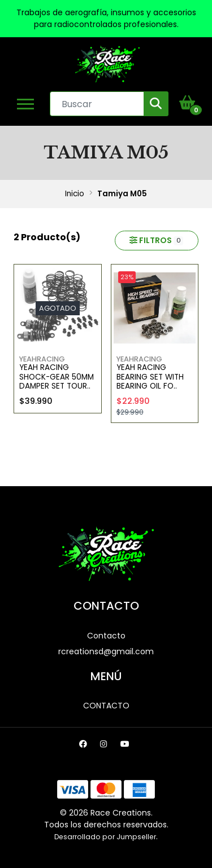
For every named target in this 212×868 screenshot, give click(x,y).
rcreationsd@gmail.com (106, 651)
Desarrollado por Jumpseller (105, 837)
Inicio (75, 194)
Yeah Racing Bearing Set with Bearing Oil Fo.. (150, 377)
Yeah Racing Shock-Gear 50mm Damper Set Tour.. (57, 377)
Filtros (156, 240)
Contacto (106, 636)
